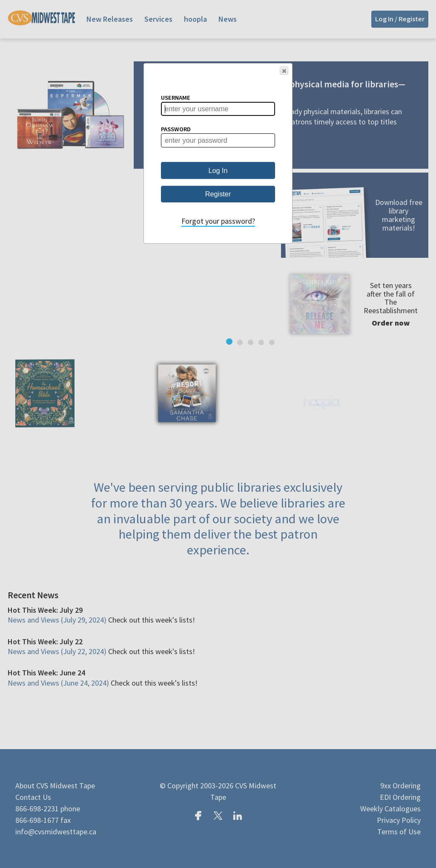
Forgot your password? (218, 221)
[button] (284, 71)
